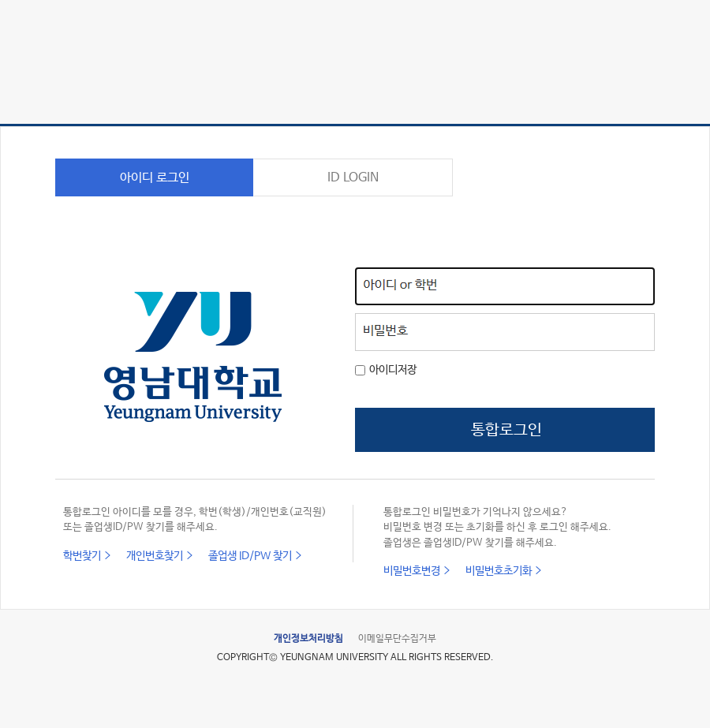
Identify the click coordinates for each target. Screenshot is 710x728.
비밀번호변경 (412, 571)
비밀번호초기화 (499, 571)
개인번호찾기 (155, 556)
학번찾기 (82, 556)
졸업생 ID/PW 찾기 (250, 556)
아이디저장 (393, 370)
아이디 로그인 (155, 178)
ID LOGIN (353, 178)
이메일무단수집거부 (397, 639)
